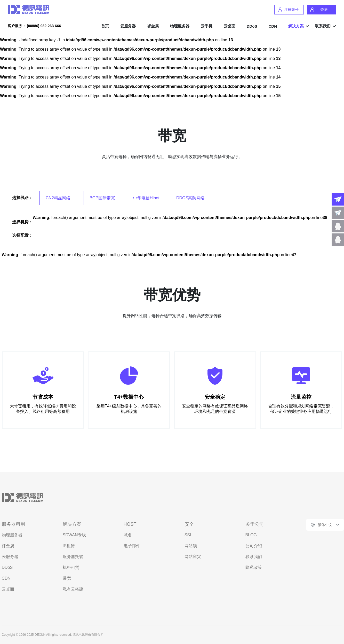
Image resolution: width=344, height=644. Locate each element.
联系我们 (323, 26)
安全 (189, 524)
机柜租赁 (71, 567)
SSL (188, 535)
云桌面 (230, 26)
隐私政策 (254, 567)
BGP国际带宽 (102, 198)
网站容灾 (193, 557)
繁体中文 (325, 525)
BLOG (251, 535)
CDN (273, 26)
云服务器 (128, 26)
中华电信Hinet (146, 198)
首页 (105, 26)
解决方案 (296, 26)
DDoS (252, 26)
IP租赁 (69, 546)
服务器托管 (73, 557)
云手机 (207, 26)
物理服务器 (180, 26)
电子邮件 (132, 546)
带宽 (67, 578)
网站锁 (191, 546)
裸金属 (153, 26)
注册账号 (291, 10)
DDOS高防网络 (190, 198)
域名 (128, 535)
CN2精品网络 (58, 198)
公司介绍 (254, 546)
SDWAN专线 (74, 535)
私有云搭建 (73, 589)
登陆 (324, 10)
